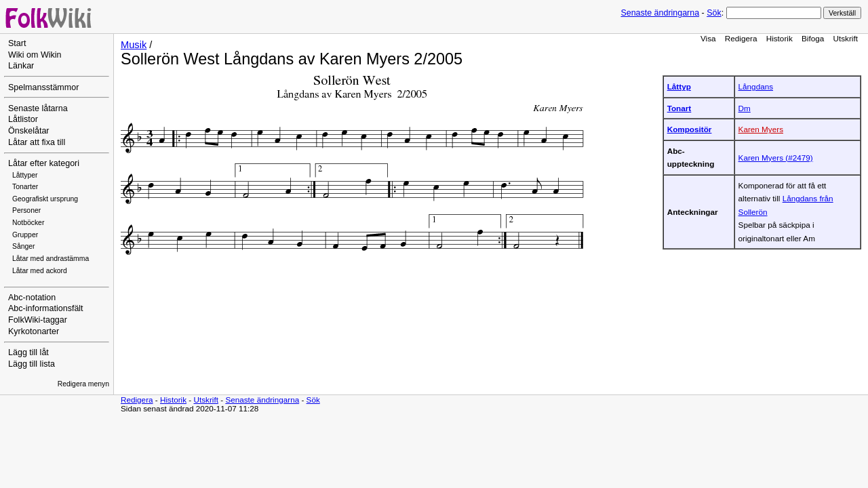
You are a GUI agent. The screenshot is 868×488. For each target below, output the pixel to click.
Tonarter (25, 187)
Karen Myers (761, 129)
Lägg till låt (28, 352)
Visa (708, 38)
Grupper (25, 235)
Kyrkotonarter (34, 331)
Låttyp (679, 86)
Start (17, 43)
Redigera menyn (83, 384)
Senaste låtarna (38, 108)
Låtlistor (23, 119)
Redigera (741, 38)
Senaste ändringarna (660, 13)
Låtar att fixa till (37, 142)
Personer (26, 210)
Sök (714, 13)
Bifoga (813, 38)
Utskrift (846, 38)
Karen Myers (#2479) (776, 158)
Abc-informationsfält (46, 308)
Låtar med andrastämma (51, 259)
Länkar (21, 66)
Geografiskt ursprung (45, 199)
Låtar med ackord (40, 271)
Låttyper (25, 175)
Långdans (756, 86)
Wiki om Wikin (35, 55)
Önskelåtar (29, 131)
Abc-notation (32, 298)
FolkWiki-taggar (38, 320)
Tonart (679, 108)
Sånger (24, 246)
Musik (134, 45)
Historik (780, 38)
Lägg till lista (32, 364)
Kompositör (690, 129)
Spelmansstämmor (43, 87)
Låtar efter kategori (44, 163)
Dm (745, 108)
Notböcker (28, 223)
